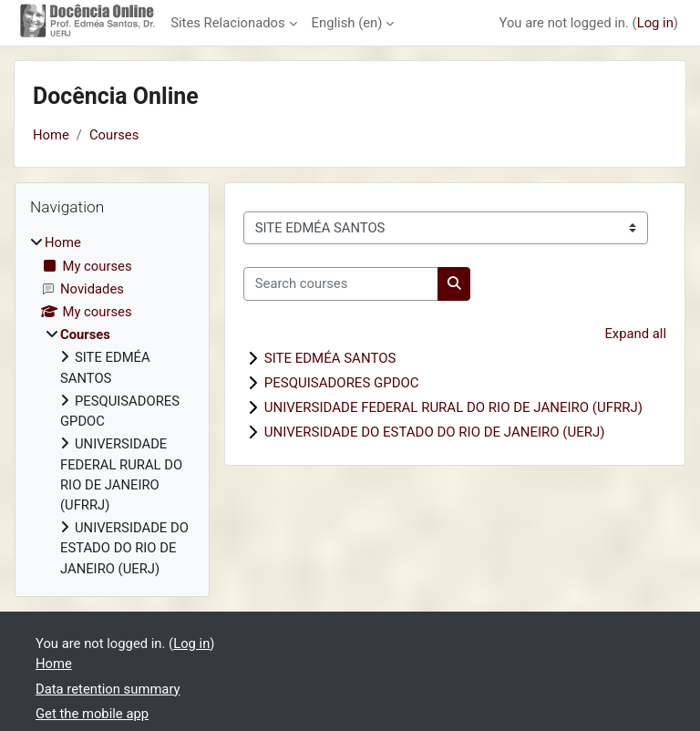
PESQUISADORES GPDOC (342, 383)
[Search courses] (341, 283)
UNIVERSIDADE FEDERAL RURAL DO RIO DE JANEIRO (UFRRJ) (453, 407)
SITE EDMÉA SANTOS (330, 358)
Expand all (635, 334)
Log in (655, 23)
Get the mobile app (92, 714)
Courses (114, 135)
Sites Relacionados (227, 23)
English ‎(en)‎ (347, 23)
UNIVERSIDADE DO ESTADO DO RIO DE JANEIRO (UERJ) (435, 432)
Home (51, 135)
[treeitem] (112, 406)
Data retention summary (108, 689)
